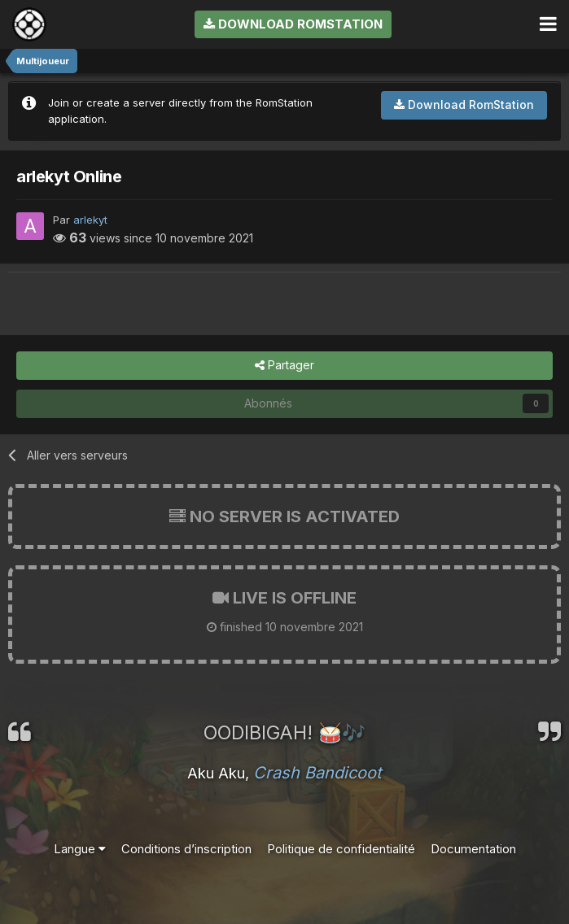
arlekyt (90, 220)
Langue (80, 849)
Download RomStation (293, 24)
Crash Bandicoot (317, 773)
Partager (284, 366)
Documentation (473, 849)
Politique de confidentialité (341, 849)
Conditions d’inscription (186, 849)
